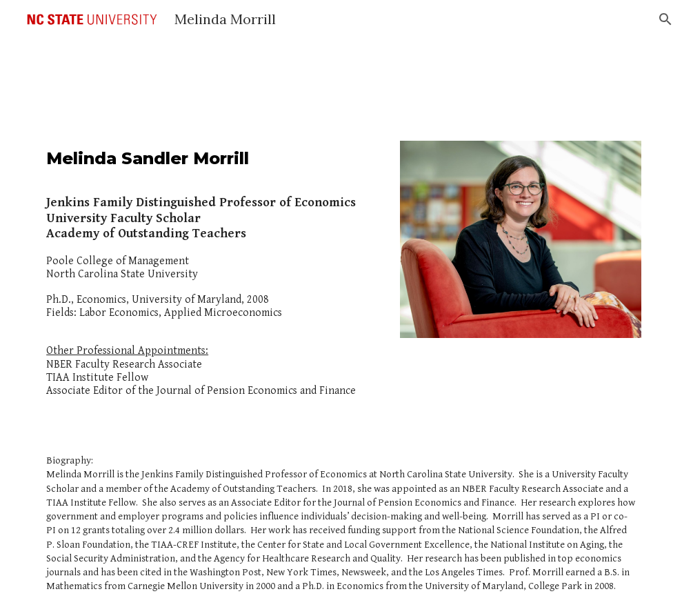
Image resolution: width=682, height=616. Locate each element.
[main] (213, 278)
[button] (665, 19)
